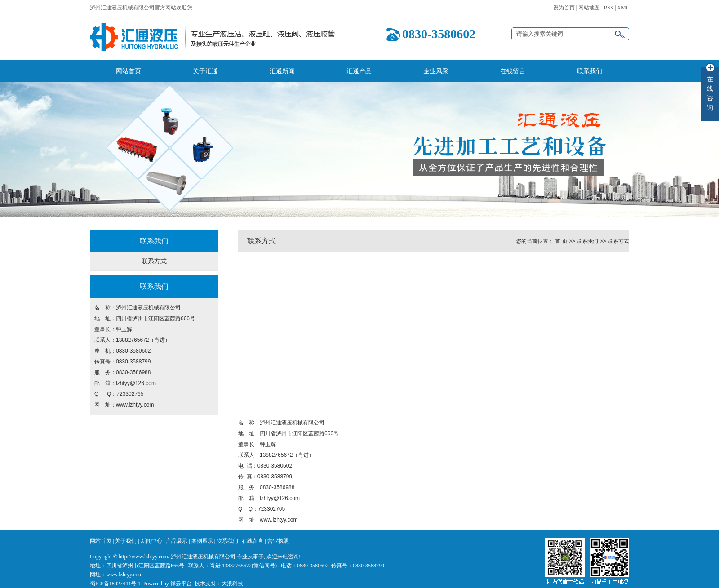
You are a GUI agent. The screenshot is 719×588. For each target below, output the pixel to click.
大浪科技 (232, 584)
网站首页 (129, 71)
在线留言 (513, 71)
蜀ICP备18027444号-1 (115, 584)
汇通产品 (359, 71)
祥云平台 (181, 584)
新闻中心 (151, 541)
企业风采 (436, 71)
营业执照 (278, 541)
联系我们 (590, 71)
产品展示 (177, 541)
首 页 (561, 241)
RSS (609, 8)
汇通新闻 (282, 71)
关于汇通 (205, 71)
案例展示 (202, 541)
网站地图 (589, 8)
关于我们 (126, 541)
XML (623, 8)
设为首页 (564, 8)
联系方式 (154, 261)
